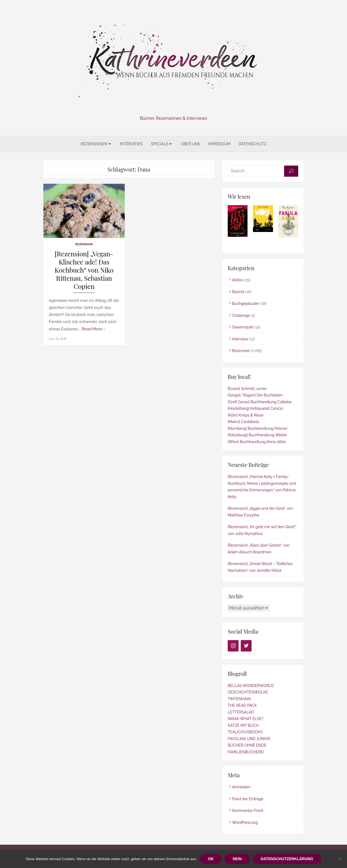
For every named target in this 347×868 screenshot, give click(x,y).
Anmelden (241, 787)
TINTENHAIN (239, 699)
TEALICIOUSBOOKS (245, 732)
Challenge (241, 315)
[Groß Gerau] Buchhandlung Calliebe (260, 402)
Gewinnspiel (243, 327)
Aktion (238, 280)
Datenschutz (252, 144)
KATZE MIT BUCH (243, 725)
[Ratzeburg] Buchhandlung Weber (257, 435)
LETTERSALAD (241, 712)
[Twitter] (246, 646)
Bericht (238, 292)
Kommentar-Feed (248, 811)
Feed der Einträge (248, 799)
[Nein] (340, 859)
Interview (240, 339)
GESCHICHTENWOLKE (248, 692)
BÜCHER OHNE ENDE (247, 745)
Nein (237, 859)
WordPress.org (245, 822)
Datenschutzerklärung (287, 859)
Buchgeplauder (246, 304)
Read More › (93, 329)
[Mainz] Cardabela (243, 422)
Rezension (84, 244)
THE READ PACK (242, 705)
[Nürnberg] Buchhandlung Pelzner (258, 428)
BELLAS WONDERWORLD (251, 686)
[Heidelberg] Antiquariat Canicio (255, 408)
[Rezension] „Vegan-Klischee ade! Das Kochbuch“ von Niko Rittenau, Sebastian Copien (84, 270)
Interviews (131, 144)
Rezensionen (94, 144)
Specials (160, 144)
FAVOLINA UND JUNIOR (249, 739)
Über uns (190, 144)
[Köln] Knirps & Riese (246, 415)
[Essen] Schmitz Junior (247, 389)
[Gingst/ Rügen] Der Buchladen (255, 395)
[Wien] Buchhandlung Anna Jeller (257, 442)
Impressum (219, 144)
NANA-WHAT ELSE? (245, 719)
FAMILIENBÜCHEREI (246, 752)
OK (211, 859)
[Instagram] (233, 646)
